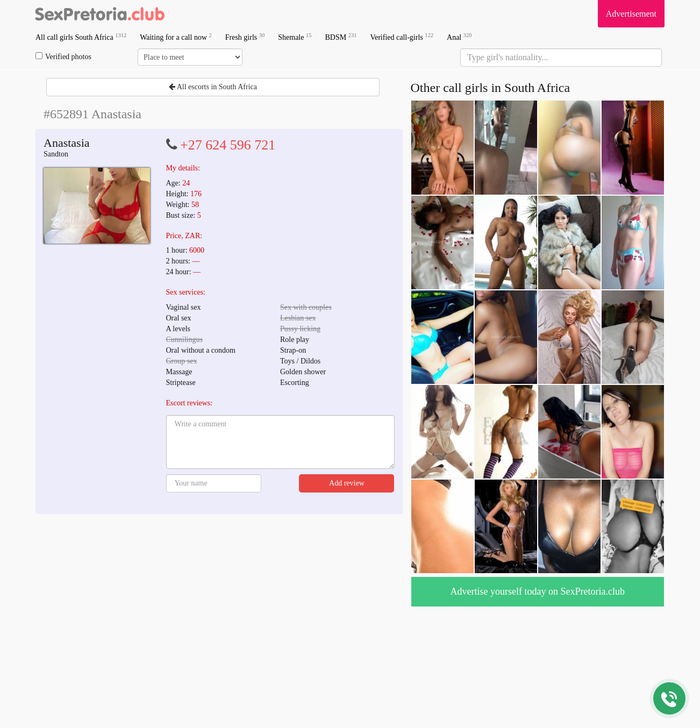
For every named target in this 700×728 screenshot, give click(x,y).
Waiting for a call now (176, 37)
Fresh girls (245, 37)
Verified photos (63, 56)
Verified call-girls (402, 37)
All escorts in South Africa (213, 87)
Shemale (295, 37)
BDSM (341, 37)
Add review (347, 483)
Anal (459, 37)
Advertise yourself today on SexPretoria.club (538, 591)
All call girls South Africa (81, 37)
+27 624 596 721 (228, 145)
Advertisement (631, 14)
